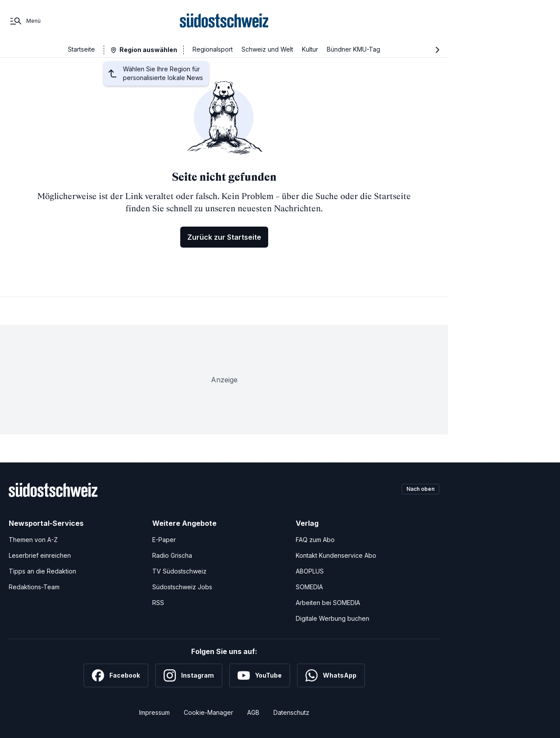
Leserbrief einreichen (40, 555)
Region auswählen (148, 50)
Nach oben (416, 490)
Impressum (154, 712)
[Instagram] (189, 675)
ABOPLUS (310, 571)
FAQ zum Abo (315, 540)
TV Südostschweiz (179, 571)
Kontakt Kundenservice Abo (336, 555)
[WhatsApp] (331, 675)
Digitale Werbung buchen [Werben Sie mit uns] (332, 618)
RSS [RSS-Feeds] (158, 603)
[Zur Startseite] (224, 21)
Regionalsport (213, 49)
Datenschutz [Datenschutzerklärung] (291, 712)
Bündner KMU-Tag (353, 49)
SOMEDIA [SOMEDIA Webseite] (309, 587)
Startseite (81, 49)
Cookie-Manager (208, 712)
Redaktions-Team (34, 587)
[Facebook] (116, 675)
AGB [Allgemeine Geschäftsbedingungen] (253, 712)
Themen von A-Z (33, 540)
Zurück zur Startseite (224, 237)
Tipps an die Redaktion (42, 571)
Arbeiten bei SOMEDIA (328, 603)
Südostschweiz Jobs (182, 587)
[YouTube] (260, 675)
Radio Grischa (172, 555)
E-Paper (164, 540)
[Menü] (25, 21)
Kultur (310, 49)
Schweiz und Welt (267, 49)
